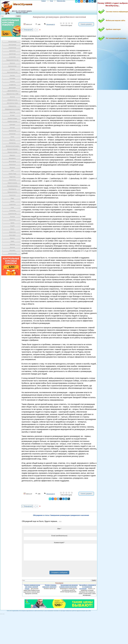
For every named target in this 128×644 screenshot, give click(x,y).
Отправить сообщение (59, 573)
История (12, 115)
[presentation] (38, 566)
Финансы (12, 238)
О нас (51, 1)
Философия (12, 235)
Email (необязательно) (59, 536)
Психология (12, 195)
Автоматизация (12, 42)
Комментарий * (59, 543)
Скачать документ (86, 24)
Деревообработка (12, 91)
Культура (12, 128)
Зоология (12, 97)
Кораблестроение (12, 121)
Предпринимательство (12, 60)
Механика (12, 168)
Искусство (12, 112)
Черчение (12, 244)
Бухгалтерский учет (12, 72)
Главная (43, 1)
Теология (12, 217)
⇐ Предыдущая (27, 30)
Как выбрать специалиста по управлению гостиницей (88, 587)
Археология (12, 51)
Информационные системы (12, 109)
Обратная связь (61, 1)
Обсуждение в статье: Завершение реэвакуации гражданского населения (61, 515)
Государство (12, 85)
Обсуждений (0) (51, 25)
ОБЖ (12, 171)
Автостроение (12, 45)
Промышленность (12, 192)
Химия (12, 241)
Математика (12, 143)
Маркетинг (12, 140)
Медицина (12, 155)
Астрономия (12, 57)
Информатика (12, 106)
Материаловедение (12, 149)
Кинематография (12, 118)
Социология (12, 204)
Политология (12, 180)
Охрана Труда (12, 174)
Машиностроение (12, 152)
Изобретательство (12, 100)
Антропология (12, 48)
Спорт (12, 207)
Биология (12, 63)
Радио (12, 198)
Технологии (12, 220)
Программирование (12, 186)
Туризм (12, 223)
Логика (12, 137)
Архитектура (12, 54)
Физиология (12, 232)
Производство (12, 189)
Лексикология (12, 131)
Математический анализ (12, 146)
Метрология (12, 164)
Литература (12, 134)
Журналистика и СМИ (12, 94)
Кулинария (12, 125)
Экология (12, 247)
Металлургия (12, 161)
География (12, 78)
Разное (12, 201)
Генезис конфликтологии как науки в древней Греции (32, 587)
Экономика (12, 250)
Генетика (12, 75)
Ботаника (12, 69)
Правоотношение (12, 183)
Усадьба (12, 226)
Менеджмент (12, 158)
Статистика (12, 211)
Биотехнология (12, 66)
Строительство (12, 214)
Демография (12, 88)
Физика (12, 229)
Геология (12, 82)
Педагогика (12, 177)
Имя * (59, 529)
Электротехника (12, 254)
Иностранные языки (12, 103)
